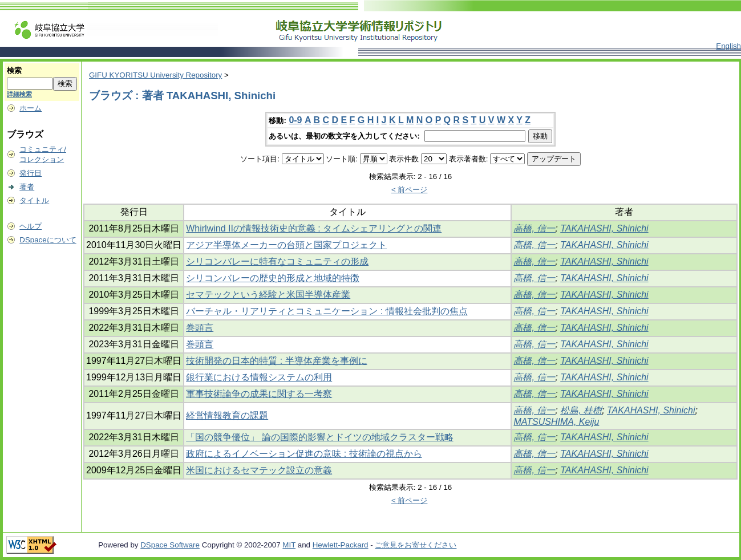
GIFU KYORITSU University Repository (155, 75)
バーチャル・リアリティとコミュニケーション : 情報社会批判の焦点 (327, 311)
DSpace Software (170, 545)
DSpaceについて (48, 240)
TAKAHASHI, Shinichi (604, 228)
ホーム (31, 108)
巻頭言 (200, 328)
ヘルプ (31, 226)
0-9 (295, 120)
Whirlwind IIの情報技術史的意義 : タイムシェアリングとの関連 (314, 228)
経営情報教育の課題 (227, 415)
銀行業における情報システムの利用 (259, 377)
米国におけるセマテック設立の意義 (259, 470)
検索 (14, 70)
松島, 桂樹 (581, 410)
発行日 (31, 173)
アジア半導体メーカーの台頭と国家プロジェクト (286, 245)
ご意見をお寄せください (416, 545)
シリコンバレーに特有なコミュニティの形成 (277, 261)
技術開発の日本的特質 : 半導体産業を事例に (276, 361)
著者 (27, 187)
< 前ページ (410, 190)
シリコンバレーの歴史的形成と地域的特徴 (273, 278)
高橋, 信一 (534, 228)
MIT (289, 545)
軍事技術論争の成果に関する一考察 (259, 394)
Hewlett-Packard (341, 545)
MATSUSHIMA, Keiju (556, 422)
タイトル (34, 200)
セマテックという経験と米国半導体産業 (268, 295)
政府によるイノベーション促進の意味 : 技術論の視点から (304, 454)
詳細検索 (19, 94)
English (728, 46)
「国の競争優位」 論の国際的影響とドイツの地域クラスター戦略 (319, 437)
